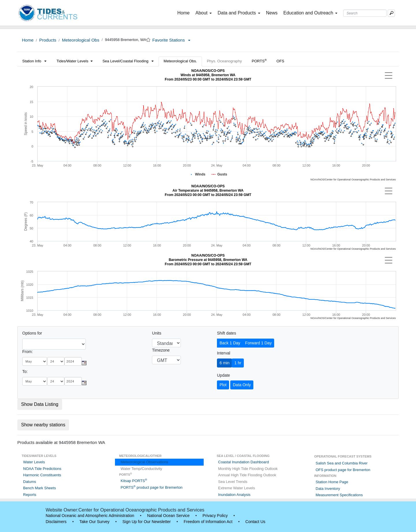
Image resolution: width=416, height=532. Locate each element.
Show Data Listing (40, 404)
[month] (35, 361)
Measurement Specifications (339, 495)
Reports (30, 495)
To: (25, 372)
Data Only (242, 385)
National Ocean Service (168, 516)
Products (48, 40)
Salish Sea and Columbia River (342, 463)
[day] (56, 361)
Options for (32, 333)
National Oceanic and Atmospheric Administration (90, 516)
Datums (30, 482)
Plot (223, 385)
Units (157, 333)
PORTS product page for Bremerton (152, 487)
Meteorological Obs (80, 40)
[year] (73, 361)
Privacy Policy (215, 516)
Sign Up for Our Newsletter (147, 522)
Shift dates (226, 333)
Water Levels (34, 462)
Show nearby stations (43, 425)
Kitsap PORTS (134, 481)
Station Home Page (332, 482)
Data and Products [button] (239, 13)
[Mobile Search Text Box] (391, 13)
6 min (224, 363)
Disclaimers (56, 522)
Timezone (161, 350)
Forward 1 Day (259, 343)
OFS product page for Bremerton (343, 470)
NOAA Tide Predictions (42, 469)
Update (223, 375)
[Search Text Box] (365, 13)
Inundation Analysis (234, 495)
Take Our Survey (94, 522)
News (272, 13)
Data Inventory (328, 489)
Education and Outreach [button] (311, 13)
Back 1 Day (230, 343)
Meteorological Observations (145, 462)
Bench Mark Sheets (39, 488)
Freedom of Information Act (208, 522)
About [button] (204, 13)
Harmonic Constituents (42, 475)
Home (185, 12)
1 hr (238, 363)
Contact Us (255, 522)
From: (28, 352)
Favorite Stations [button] (171, 40)
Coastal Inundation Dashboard (244, 462)
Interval (224, 353)
